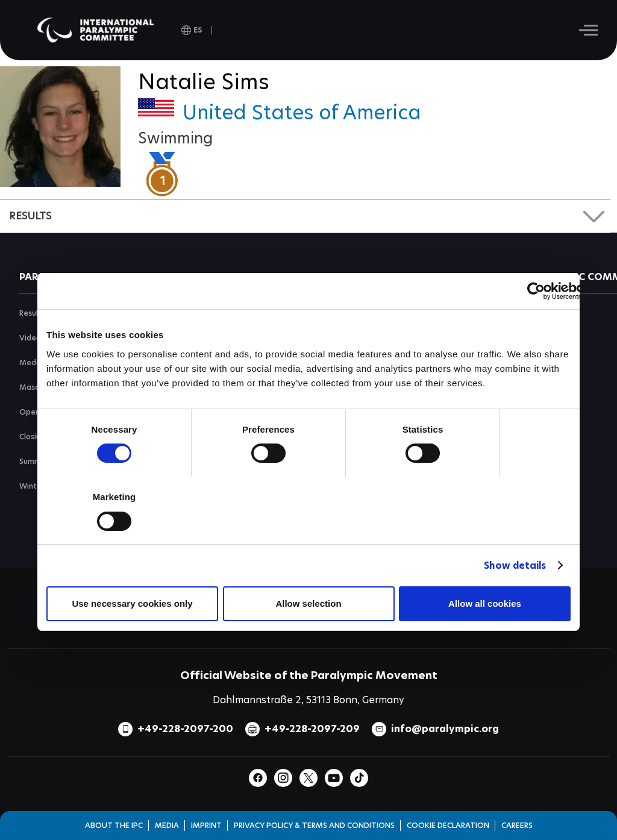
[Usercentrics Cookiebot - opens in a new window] (536, 291)
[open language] (192, 30)
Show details (515, 566)
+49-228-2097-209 (312, 729)
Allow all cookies (485, 603)
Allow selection (308, 603)
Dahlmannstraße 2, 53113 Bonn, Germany (308, 700)
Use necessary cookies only (132, 603)
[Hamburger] (588, 30)
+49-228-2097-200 (185, 729)
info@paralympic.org (445, 729)
